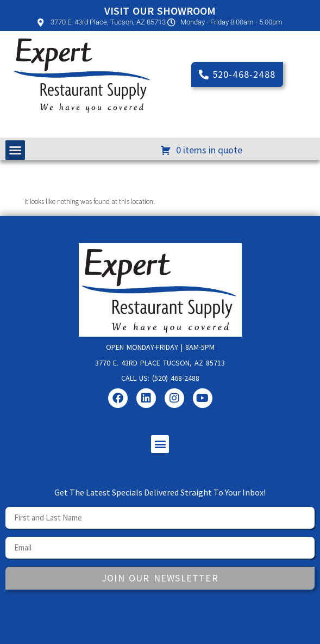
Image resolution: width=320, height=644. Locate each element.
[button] (15, 150)
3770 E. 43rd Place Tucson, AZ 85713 (160, 363)
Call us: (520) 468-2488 (160, 378)
